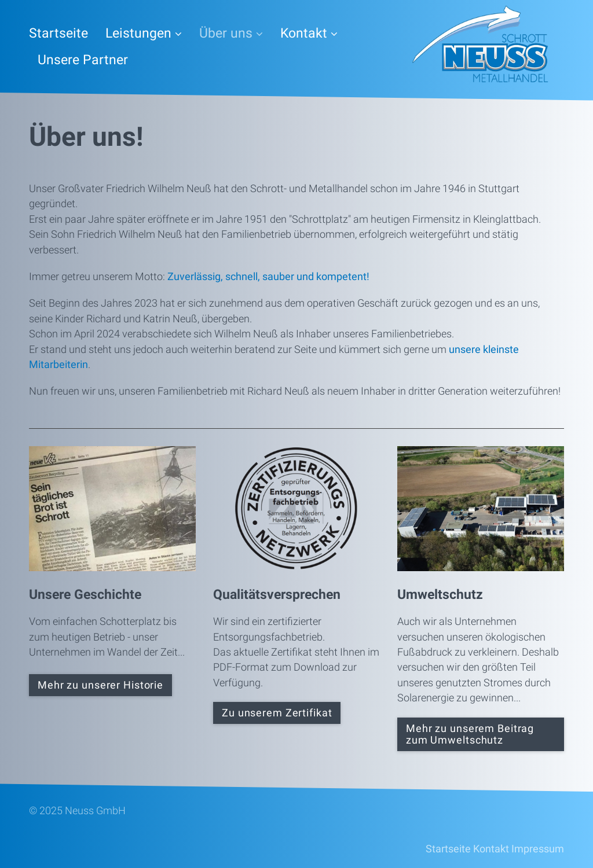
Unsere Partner (83, 60)
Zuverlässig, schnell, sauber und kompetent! (268, 277)
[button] (100, 685)
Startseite (58, 33)
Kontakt (309, 33)
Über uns (231, 33)
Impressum (538, 849)
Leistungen (144, 33)
